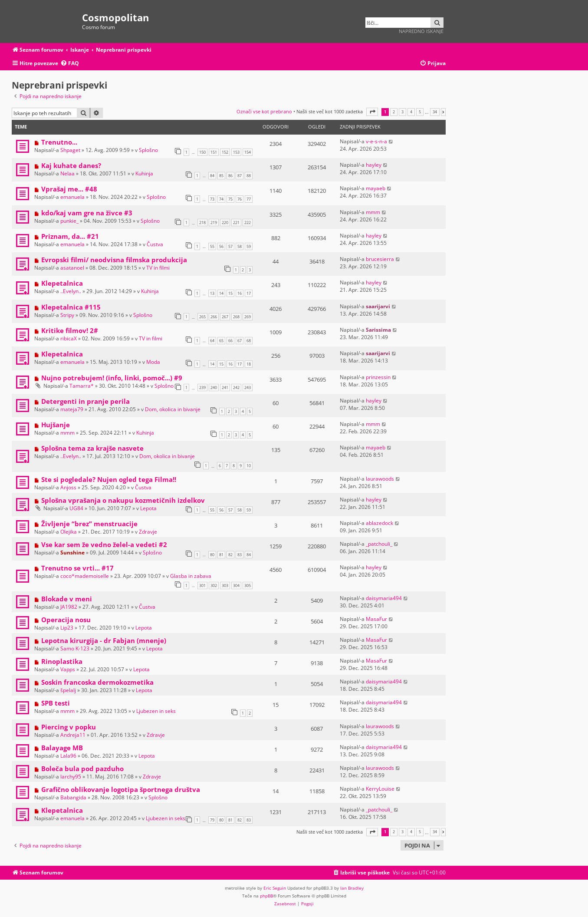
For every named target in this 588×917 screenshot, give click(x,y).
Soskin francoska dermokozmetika (97, 682)
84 (212, 176)
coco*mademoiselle (85, 576)
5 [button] (420, 112)
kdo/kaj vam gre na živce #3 (87, 213)
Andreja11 (73, 735)
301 (202, 585)
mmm (373, 212)
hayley (374, 165)
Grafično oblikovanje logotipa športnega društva (121, 789)
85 (221, 176)
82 (230, 555)
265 (202, 317)
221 (236, 223)
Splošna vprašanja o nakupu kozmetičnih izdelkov (123, 500)
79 (212, 820)
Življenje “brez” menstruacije (89, 524)
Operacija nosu (66, 620)
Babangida (73, 797)
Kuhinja (144, 173)
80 (212, 555)
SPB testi (56, 703)
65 (221, 341)
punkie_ (69, 221)
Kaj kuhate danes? (71, 165)
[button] (372, 112)
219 (214, 223)
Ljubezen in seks (156, 711)
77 (249, 199)
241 (225, 388)
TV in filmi (158, 268)
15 (230, 293)
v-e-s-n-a (376, 141)
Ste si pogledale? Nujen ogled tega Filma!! (109, 479)
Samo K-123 (75, 648)
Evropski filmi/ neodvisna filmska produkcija (114, 260)
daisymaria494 (384, 598)
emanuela (72, 197)
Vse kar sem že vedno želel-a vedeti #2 (104, 544)
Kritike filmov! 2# (70, 330)
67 (240, 341)
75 (230, 199)
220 (225, 223)
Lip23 (67, 628)
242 (236, 388)
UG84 (76, 508)
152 (225, 152)
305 (248, 585)
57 (230, 246)
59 (249, 246)
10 (249, 466)
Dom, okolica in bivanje (173, 409)
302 (214, 585)
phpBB (266, 896)
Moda (153, 362)
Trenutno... (59, 142)
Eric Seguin (275, 888)
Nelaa (67, 173)
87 (240, 176)
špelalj (68, 690)
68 (249, 341)
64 (212, 341)
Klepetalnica (62, 283)
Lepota (148, 508)
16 (240, 293)
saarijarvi (378, 306)
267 (225, 317)
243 (248, 388)
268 (236, 317)
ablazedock (379, 523)
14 (221, 293)
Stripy (67, 315)
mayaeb (376, 188)
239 (202, 388)
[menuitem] (70, 64)
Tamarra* (82, 386)
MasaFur (376, 619)
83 (240, 555)
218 (202, 223)
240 (214, 388)
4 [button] (411, 112)
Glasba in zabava (191, 576)
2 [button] (394, 112)
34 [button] (435, 112)
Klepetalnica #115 (71, 307)
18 (249, 364)
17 (249, 293)
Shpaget (70, 150)
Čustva (155, 244)
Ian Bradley (352, 888)
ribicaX (69, 338)
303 (225, 585)
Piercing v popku (69, 727)
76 (240, 199)
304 (236, 585)
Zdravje (148, 532)
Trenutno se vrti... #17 (77, 568)
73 (212, 199)
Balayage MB (62, 748)
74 (221, 199)
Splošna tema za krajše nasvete (92, 448)
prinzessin (378, 377)
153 (236, 152)
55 (212, 246)
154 (248, 152)
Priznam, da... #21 (70, 236)
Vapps (68, 669)
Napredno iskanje (421, 31)
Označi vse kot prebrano (264, 111)
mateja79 (72, 409)
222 (248, 223)
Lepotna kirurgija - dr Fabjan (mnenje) (104, 640)
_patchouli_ (379, 544)
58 (240, 246)
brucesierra (380, 259)
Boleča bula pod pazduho (82, 769)
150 (202, 152)
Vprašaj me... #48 (69, 189)
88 (249, 176)
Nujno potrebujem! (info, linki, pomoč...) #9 (112, 378)
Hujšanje (56, 425)
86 (230, 176)
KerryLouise (380, 789)
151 (214, 152)
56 (221, 246)
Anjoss (68, 487)
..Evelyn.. (71, 291)
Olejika (69, 532)
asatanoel (72, 268)
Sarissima (378, 330)
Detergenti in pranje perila (85, 401)
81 (221, 555)
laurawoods (380, 479)
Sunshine (72, 553)
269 (248, 317)
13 (212, 293)
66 (230, 341)
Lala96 (68, 756)
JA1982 (69, 607)
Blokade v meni (67, 599)
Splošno (148, 150)
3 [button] (402, 112)
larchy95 (71, 777)
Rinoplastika (62, 661)
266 (214, 317)
